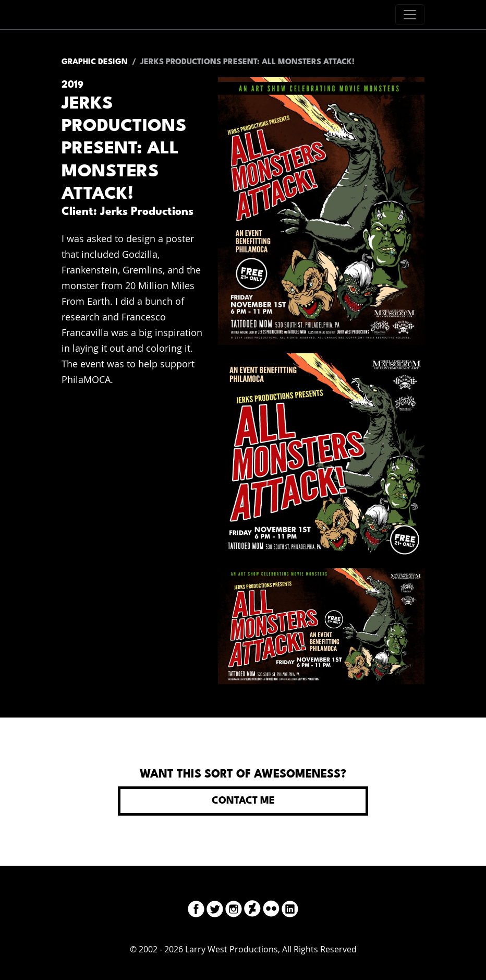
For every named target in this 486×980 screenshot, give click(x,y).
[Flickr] (271, 907)
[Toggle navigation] (410, 15)
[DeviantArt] (252, 907)
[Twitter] (215, 907)
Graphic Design (95, 62)
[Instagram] (234, 907)
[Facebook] (196, 907)
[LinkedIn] (290, 907)
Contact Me (243, 801)
